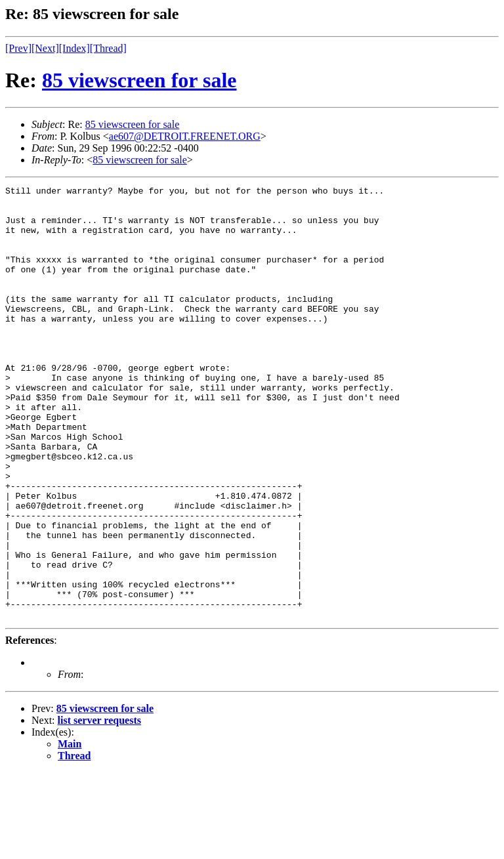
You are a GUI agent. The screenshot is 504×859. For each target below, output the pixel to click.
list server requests (99, 807)
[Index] (74, 48)
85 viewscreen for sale (139, 80)
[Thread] (108, 48)
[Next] (45, 48)
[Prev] (18, 48)
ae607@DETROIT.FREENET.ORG (185, 136)
